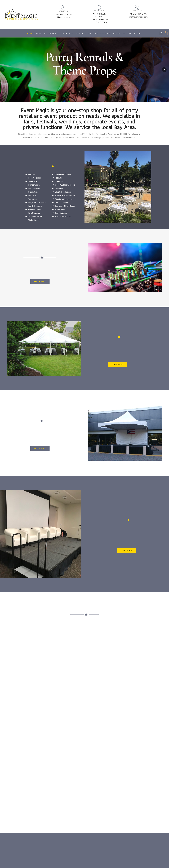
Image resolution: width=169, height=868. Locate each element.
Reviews (105, 33)
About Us (41, 33)
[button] (40, 281)
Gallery (93, 33)
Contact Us (135, 33)
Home (30, 33)
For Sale (81, 33)
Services (54, 33)
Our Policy (119, 33)
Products (68, 33)
